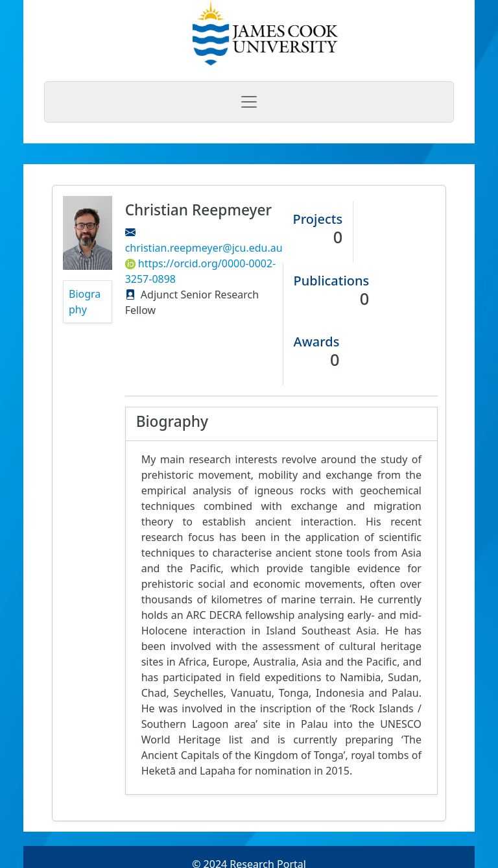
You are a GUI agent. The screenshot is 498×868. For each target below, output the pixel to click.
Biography (85, 302)
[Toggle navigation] (249, 102)
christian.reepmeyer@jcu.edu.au (204, 248)
